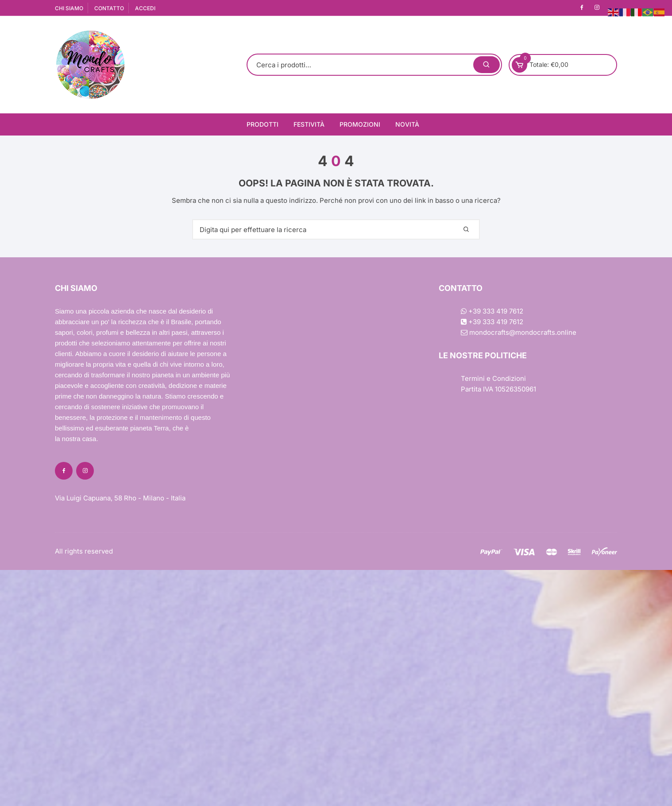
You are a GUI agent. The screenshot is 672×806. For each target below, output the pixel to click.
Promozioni (360, 124)
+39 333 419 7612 (492, 311)
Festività (309, 124)
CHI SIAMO (69, 8)
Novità (407, 124)
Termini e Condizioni (493, 378)
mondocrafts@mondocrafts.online (519, 332)
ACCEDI (145, 8)
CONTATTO (109, 8)
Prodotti (263, 124)
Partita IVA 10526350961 (498, 389)
